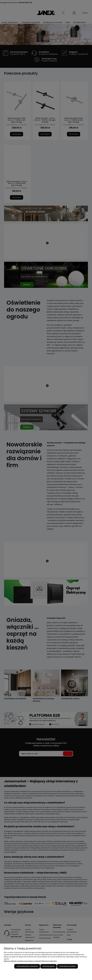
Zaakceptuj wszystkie (67, 966)
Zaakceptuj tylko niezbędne (27, 966)
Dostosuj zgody (49, 966)
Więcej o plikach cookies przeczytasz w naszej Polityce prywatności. (30, 961)
